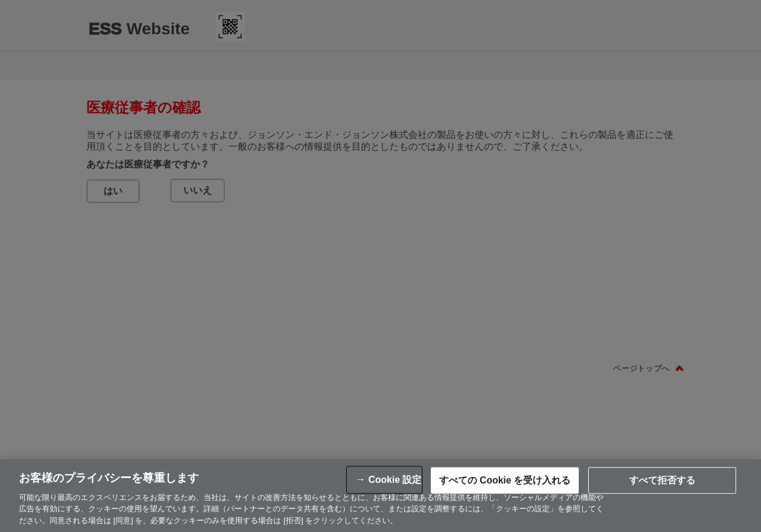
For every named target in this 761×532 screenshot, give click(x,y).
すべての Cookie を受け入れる (505, 483)
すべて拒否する (662, 483)
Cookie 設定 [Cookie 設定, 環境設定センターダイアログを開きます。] (395, 483)
